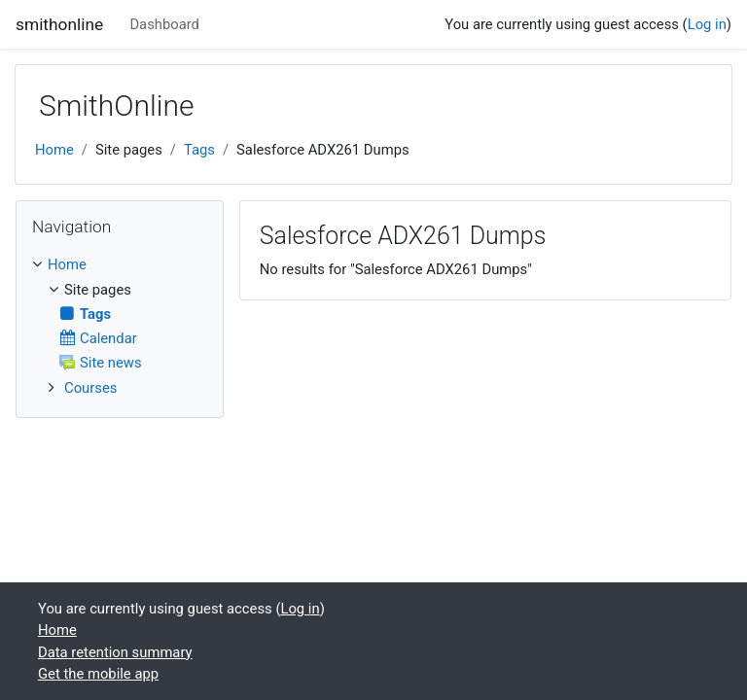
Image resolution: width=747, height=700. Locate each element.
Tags (199, 150)
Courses (90, 388)
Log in (707, 24)
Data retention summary (115, 652)
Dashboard (164, 24)
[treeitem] (120, 264)
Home (54, 150)
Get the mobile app (98, 674)
